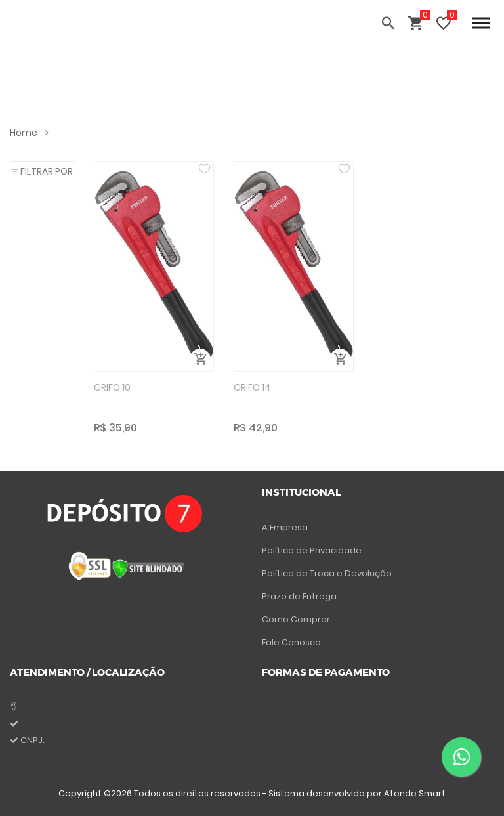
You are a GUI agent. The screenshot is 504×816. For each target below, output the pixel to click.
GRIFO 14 (252, 387)
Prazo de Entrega (299, 596)
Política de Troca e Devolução (327, 573)
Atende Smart (415, 793)
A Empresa (285, 527)
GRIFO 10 (112, 387)
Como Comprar (296, 619)
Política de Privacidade (312, 550)
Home (29, 133)
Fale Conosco (291, 642)
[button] (42, 171)
